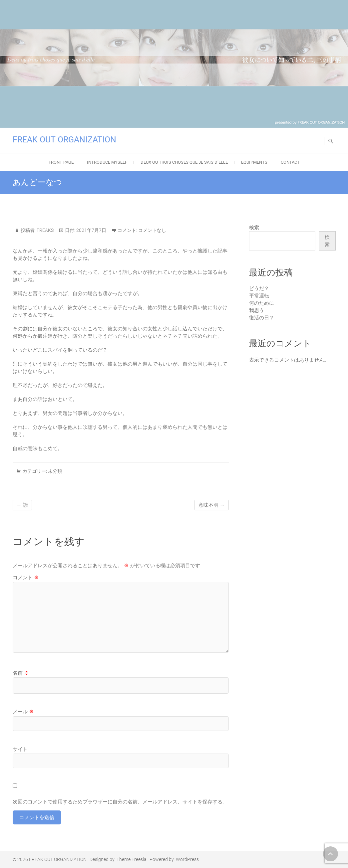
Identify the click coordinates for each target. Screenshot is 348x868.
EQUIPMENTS (254, 162)
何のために (262, 303)
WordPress (187, 859)
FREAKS (45, 230)
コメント (26, 578)
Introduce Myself (107, 162)
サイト (20, 749)
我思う (257, 310)
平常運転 (259, 296)
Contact (290, 162)
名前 (21, 673)
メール (23, 712)
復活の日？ (262, 318)
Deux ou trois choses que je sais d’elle (184, 162)
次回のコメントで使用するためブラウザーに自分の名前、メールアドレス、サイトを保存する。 (120, 802)
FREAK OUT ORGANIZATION (64, 140)
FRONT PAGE (61, 162)
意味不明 (212, 505)
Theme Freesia (132, 859)
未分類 (55, 471)
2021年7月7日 (91, 230)
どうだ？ (259, 288)
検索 (254, 228)
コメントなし (152, 230)
